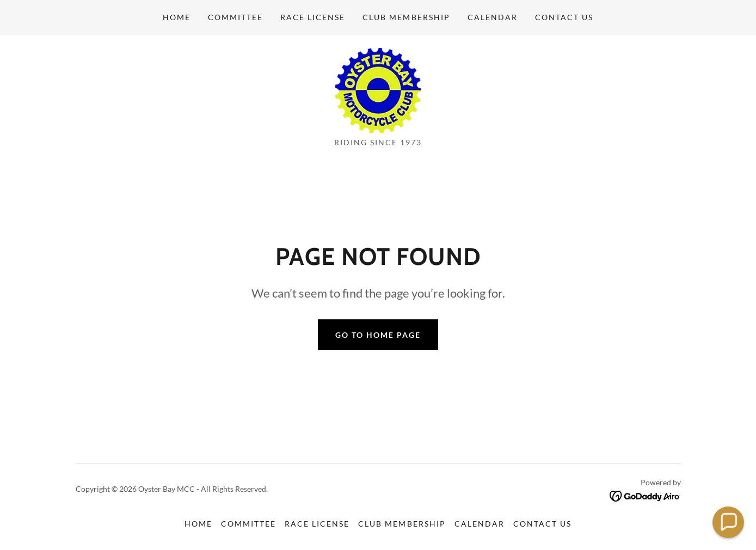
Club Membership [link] (406, 17)
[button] (729, 523)
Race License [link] (313, 17)
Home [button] (198, 524)
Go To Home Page (378, 335)
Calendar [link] (493, 17)
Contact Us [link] (564, 17)
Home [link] (177, 17)
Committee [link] (235, 17)
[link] (378, 89)
